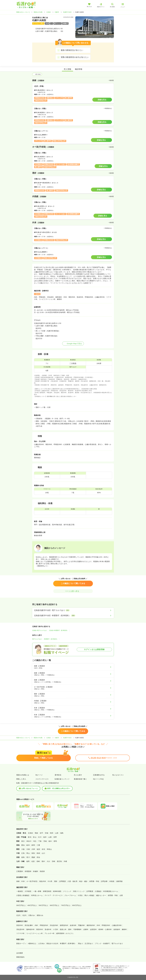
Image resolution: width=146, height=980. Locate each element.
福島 (62, 833)
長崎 (38, 861)
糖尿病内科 (91, 925)
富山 (35, 837)
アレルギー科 (50, 933)
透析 (56, 881)
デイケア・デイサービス (54, 895)
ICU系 (50, 881)
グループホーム (70, 895)
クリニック (67, 891)
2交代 (18, 915)
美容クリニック (79, 891)
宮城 (47, 833)
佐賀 (33, 861)
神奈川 (29, 841)
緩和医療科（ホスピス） (65, 933)
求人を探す (78, 775)
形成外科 (48, 929)
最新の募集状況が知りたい (72, 50)
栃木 (50, 841)
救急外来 (43, 881)
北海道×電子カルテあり (40, 630)
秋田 (52, 833)
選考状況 (58, 775)
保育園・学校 (94, 881)
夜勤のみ (40, 915)
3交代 (24, 915)
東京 (23, 841)
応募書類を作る (99, 775)
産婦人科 (63, 929)
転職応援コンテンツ (62, 779)
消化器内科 (54, 925)
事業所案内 (20, 957)
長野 (55, 837)
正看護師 (20, 871)
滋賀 (38, 849)
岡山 (28, 853)
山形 (57, 833)
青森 (36, 833)
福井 (45, 837)
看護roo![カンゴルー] (23, 12)
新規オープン (21, 943)
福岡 (28, 861)
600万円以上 (55, 905)
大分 (48, 861)
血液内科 (73, 925)
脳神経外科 (30, 929)
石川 (40, 837)
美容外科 (20, 925)
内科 (36, 925)
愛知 (23, 845)
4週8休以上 (32, 943)
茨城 (45, 841)
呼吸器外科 (106, 925)
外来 (23, 881)
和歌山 (49, 849)
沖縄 (65, 861)
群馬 (55, 841)
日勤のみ (32, 915)
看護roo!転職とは (23, 775)
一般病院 (20, 891)
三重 (38, 845)
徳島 (23, 857)
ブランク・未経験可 (102, 943)
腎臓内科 (82, 925)
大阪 (23, 849)
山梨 (50, 837)
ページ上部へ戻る (73, 591)
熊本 (43, 861)
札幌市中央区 (67, 12)
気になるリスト (118, 775)
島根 (38, 853)
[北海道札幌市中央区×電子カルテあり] (73, 610)
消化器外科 (20, 929)
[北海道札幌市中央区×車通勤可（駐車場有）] (73, 616)
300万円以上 (21, 905)
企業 (121, 895)
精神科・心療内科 (105, 929)
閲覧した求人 (21, 779)
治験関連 (119, 881)
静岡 (33, 845)
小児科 (56, 929)
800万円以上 (77, 905)
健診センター (101, 895)
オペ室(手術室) (32, 881)
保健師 (35, 871)
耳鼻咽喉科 (77, 929)
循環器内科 (64, 925)
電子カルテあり (37, 639)
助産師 (42, 871)
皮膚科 (86, 929)
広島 (23, 853)
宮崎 (53, 861)
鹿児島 (59, 861)
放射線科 (117, 929)
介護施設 (98, 891)
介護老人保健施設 (23, 895)
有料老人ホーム (37, 895)
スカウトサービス (42, 779)
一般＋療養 (37, 891)
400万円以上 (32, 905)
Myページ (39, 775)
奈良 (43, 849)
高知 (38, 857)
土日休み (42, 943)
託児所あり (89, 943)
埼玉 (35, 841)
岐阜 (28, 845)
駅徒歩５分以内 (52, 943)
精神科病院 (57, 891)
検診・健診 (83, 881)
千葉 (40, 841)
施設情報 (79, 69)
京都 (28, 849)
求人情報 (67, 69)
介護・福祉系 (72, 881)
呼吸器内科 (44, 925)
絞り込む (37, 74)
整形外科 (40, 929)
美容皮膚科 (29, 925)
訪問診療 (104, 881)
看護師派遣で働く (80, 779)
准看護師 (28, 871)
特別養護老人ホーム (111, 891)
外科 (98, 925)
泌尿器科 (93, 929)
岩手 (41, 833)
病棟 (18, 881)
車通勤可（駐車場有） (51, 639)
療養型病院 (47, 891)
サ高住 (80, 895)
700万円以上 (66, 905)
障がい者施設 (89, 895)
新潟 (30, 837)
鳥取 (33, 853)
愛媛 (33, 857)
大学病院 (28, 891)
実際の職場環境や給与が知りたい (75, 57)
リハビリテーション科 (35, 933)
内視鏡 (112, 881)
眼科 (70, 929)
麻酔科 (124, 929)
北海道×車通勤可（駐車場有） (59, 630)
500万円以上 (43, 905)
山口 (43, 853)
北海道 (48, 12)
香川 (28, 857)
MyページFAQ (98, 779)
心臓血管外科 (117, 925)
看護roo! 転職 (38, 12)
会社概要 (20, 953)
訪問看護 (63, 881)
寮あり (81, 943)
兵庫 (33, 849)
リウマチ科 (20, 933)
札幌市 (57, 12)
